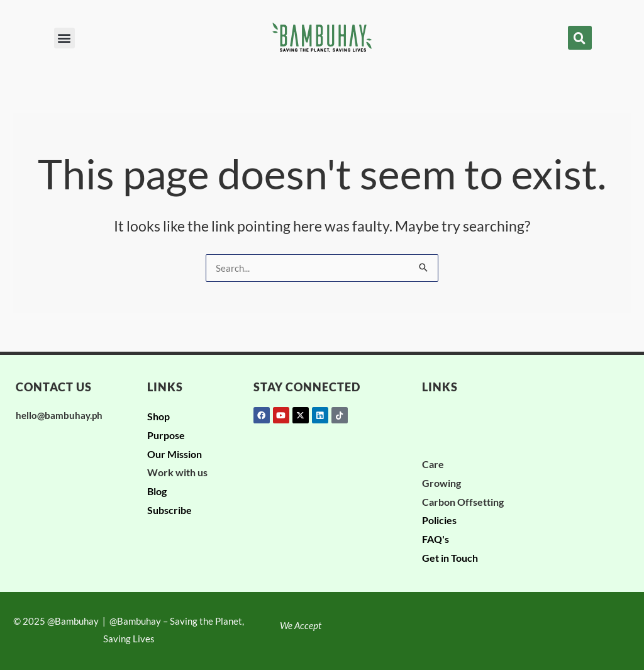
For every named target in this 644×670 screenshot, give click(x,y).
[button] (64, 38)
